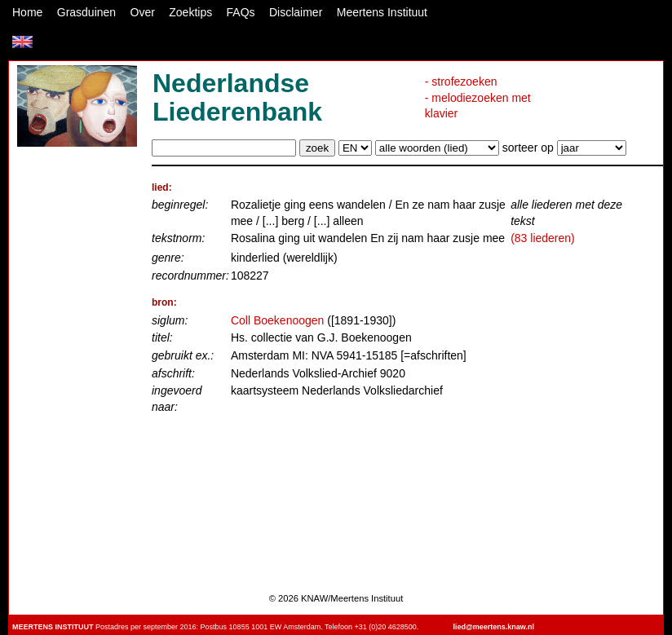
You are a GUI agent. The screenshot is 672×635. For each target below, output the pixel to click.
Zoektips (190, 12)
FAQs (241, 12)
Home (27, 12)
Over (143, 12)
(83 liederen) (543, 238)
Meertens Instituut (382, 12)
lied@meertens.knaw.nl (494, 627)
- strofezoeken (461, 82)
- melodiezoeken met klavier (478, 106)
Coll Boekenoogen (277, 320)
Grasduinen (86, 12)
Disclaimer (296, 12)
